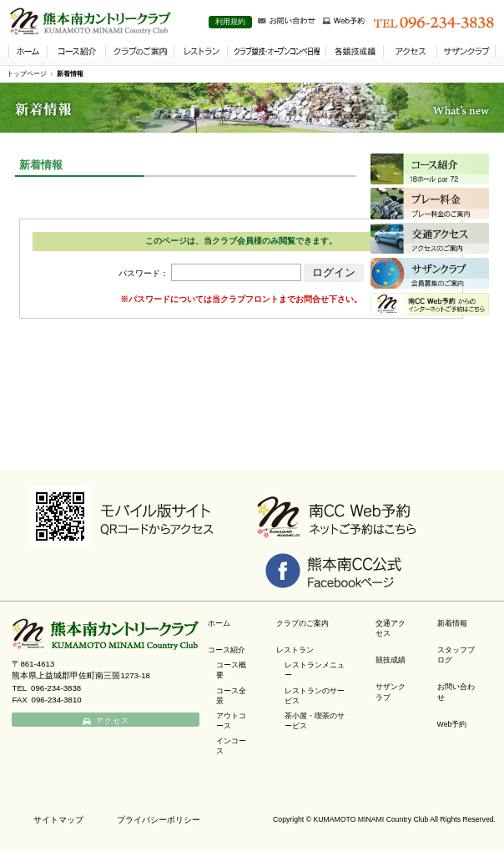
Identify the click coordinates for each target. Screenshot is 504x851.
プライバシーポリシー (159, 820)
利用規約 (230, 22)
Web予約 (452, 724)
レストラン (295, 650)
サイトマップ (58, 820)
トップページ (27, 74)
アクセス (113, 721)
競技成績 (391, 660)
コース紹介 (227, 650)
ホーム (219, 623)
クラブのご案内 (302, 623)
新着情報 (70, 74)
